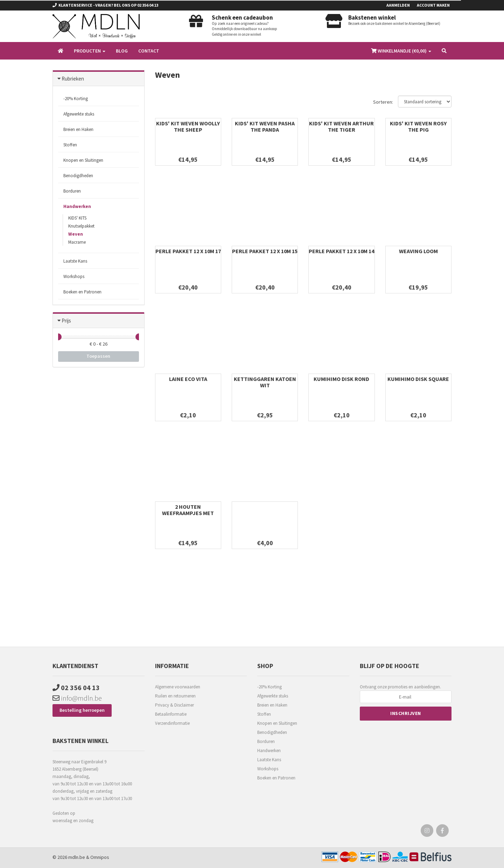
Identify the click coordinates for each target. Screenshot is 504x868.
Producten (90, 51)
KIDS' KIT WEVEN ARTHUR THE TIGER (341, 126)
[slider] (58, 337)
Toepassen (98, 356)
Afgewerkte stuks (79, 114)
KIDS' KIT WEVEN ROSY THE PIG (418, 126)
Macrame (77, 242)
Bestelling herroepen (82, 710)
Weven (76, 234)
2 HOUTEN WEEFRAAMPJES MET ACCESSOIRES (188, 513)
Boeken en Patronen (82, 292)
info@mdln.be (77, 698)
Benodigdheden (78, 176)
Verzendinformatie (172, 723)
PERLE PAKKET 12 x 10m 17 (188, 251)
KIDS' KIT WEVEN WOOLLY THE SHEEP (188, 126)
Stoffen (70, 145)
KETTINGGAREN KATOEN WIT (265, 382)
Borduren (72, 191)
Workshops (74, 276)
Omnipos (100, 857)
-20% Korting (76, 99)
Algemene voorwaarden (178, 687)
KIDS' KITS (77, 218)
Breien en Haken (78, 129)
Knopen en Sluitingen (83, 160)
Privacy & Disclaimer (174, 705)
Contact (149, 51)
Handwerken (77, 206)
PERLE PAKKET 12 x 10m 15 (265, 251)
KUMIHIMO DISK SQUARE (418, 379)
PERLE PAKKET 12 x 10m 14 (341, 251)
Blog (122, 51)
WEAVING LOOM (418, 251)
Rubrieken (73, 79)
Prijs (66, 321)
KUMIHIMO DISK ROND (341, 379)
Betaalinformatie (171, 714)
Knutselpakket (81, 226)
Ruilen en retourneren (175, 696)
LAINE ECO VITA (188, 379)
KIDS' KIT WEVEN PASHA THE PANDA (265, 126)
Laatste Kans (75, 261)
